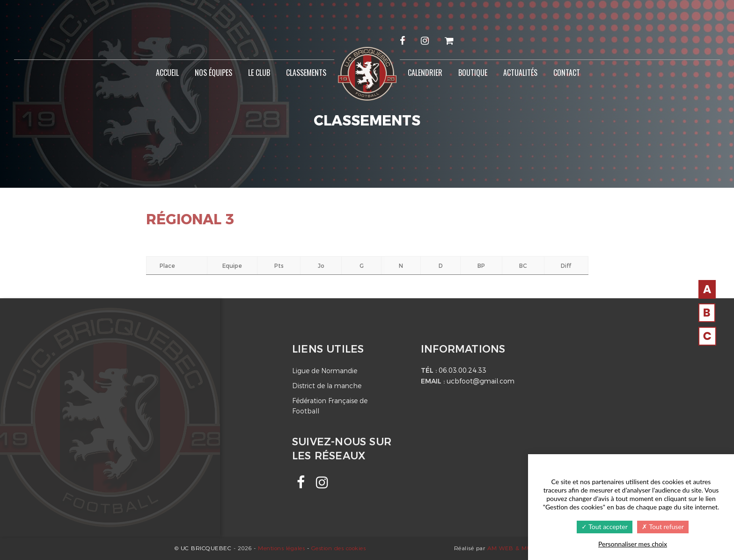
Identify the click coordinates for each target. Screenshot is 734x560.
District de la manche (327, 386)
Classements (306, 73)
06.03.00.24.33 (462, 370)
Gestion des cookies (339, 548)
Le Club (259, 73)
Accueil (167, 73)
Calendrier (425, 73)
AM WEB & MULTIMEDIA (524, 548)
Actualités (520, 73)
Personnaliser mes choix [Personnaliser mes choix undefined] (633, 544)
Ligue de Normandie (325, 371)
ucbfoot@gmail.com (481, 381)
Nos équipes (213, 73)
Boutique (473, 73)
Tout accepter (605, 527)
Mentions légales (281, 548)
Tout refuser (663, 527)
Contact (567, 73)
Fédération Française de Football (330, 406)
